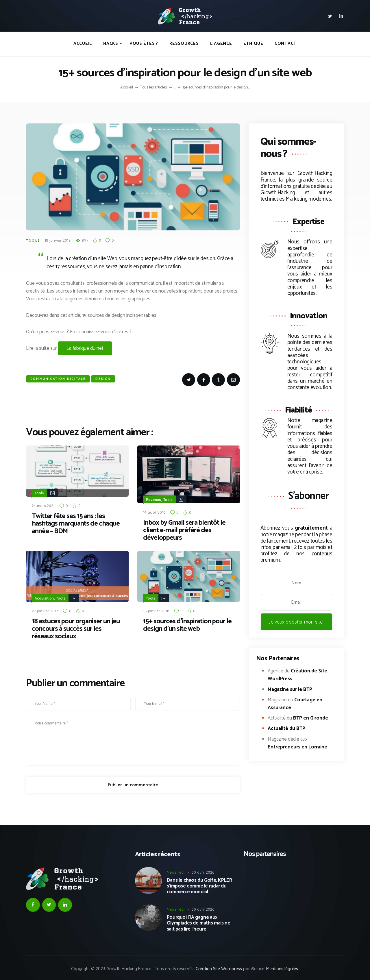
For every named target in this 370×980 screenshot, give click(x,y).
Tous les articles (153, 87)
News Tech (176, 872)
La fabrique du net (85, 348)
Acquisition (44, 598)
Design (103, 379)
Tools (33, 241)
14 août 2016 (154, 512)
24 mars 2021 (43, 505)
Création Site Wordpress (219, 968)
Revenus (153, 499)
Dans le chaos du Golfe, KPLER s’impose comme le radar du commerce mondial (199, 886)
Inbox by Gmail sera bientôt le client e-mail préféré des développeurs (184, 530)
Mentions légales (282, 968)
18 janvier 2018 (58, 240)
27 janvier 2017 (45, 610)
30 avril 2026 (203, 872)
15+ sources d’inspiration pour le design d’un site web (187, 625)
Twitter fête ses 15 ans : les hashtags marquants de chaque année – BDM (76, 524)
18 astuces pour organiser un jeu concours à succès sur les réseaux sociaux (76, 628)
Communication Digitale (58, 379)
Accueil (127, 88)
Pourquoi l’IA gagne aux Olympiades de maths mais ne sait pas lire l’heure (199, 923)
